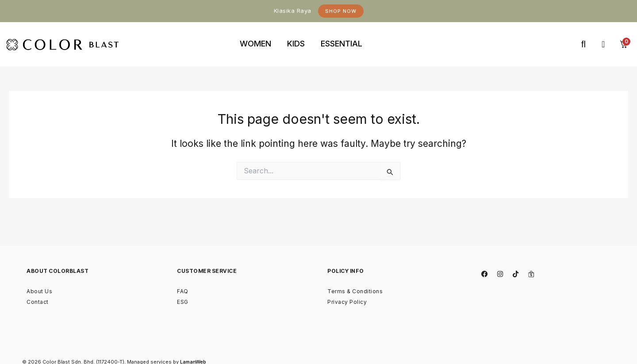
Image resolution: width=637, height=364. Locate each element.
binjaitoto (386, 34)
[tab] (255, 44)
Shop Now (341, 11)
